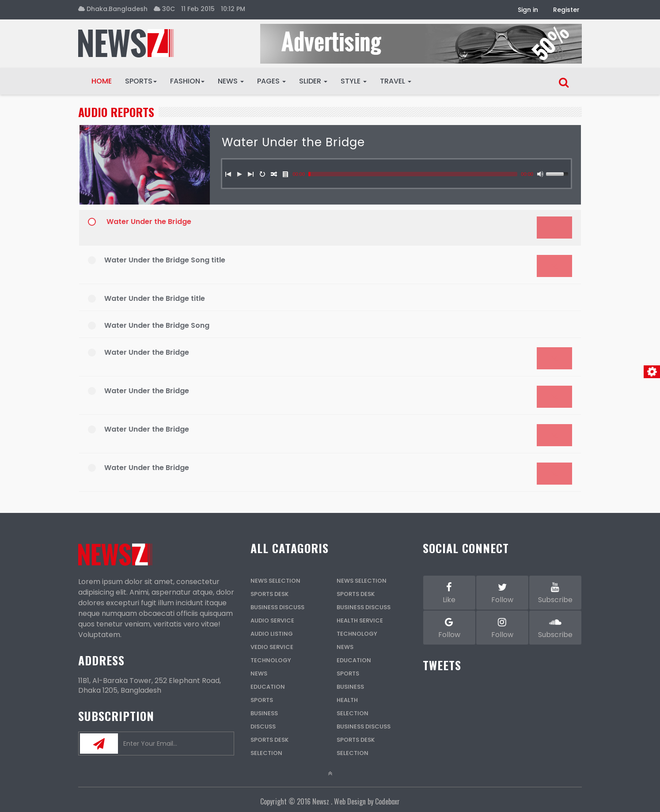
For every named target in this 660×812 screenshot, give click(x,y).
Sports (141, 81)
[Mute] (540, 174)
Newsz (321, 801)
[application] (330, 352)
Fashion (187, 81)
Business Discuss (277, 607)
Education (268, 687)
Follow (502, 592)
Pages (271, 81)
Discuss (263, 727)
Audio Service (272, 620)
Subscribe (555, 592)
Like (449, 592)
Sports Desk (269, 594)
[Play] (239, 174)
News (231, 81)
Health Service (360, 620)
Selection (266, 753)
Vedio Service (272, 647)
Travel (396, 81)
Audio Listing (272, 634)
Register (566, 10)
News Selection (275, 581)
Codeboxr (387, 801)
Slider (313, 81)
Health (347, 700)
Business (264, 713)
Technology (271, 660)
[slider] (413, 174)
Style (354, 81)
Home (102, 81)
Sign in (528, 10)
